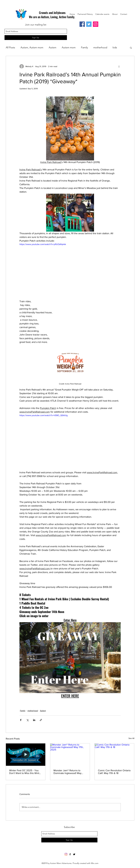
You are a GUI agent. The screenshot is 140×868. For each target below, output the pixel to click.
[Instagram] (96, 24)
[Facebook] (82, 24)
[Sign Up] (36, 38)
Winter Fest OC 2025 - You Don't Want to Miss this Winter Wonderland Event (25, 772)
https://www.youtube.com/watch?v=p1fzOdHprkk (43, 244)
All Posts (10, 47)
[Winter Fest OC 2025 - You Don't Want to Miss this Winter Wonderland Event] (26, 755)
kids (115, 47)
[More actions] (119, 66)
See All (131, 738)
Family (84, 47)
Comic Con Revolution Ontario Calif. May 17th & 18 (114, 772)
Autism (52, 47)
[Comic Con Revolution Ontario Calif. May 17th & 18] (114, 755)
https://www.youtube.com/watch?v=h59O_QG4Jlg (44, 415)
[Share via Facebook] (21, 720)
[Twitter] (89, 24)
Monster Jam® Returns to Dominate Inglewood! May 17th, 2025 (67, 772)
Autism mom (69, 47)
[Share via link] (41, 720)
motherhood (100, 47)
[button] (131, 48)
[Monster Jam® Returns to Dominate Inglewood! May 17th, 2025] (70, 755)
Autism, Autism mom (32, 47)
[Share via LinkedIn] (34, 720)
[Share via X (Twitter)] (27, 720)
